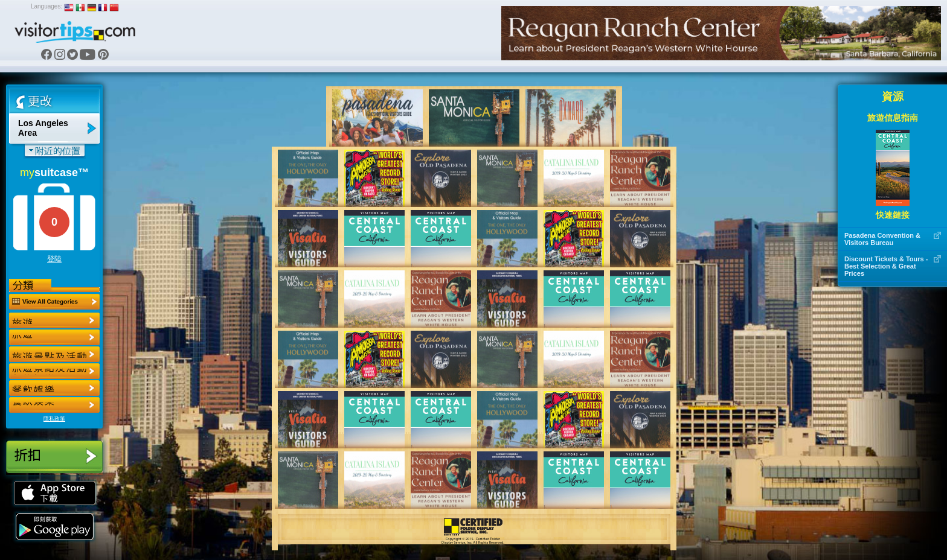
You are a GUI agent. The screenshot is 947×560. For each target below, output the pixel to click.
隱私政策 (54, 419)
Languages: (47, 6)
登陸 (54, 259)
